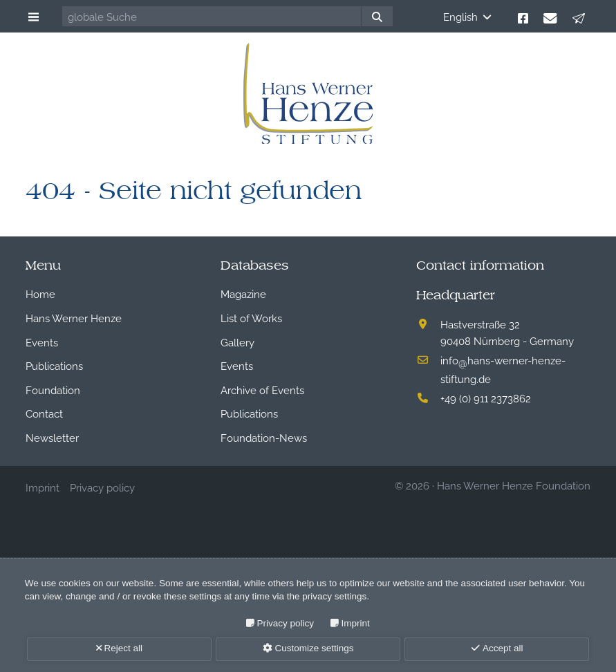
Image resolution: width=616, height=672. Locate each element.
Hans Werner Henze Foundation (514, 485)
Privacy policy (286, 623)
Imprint (356, 623)
